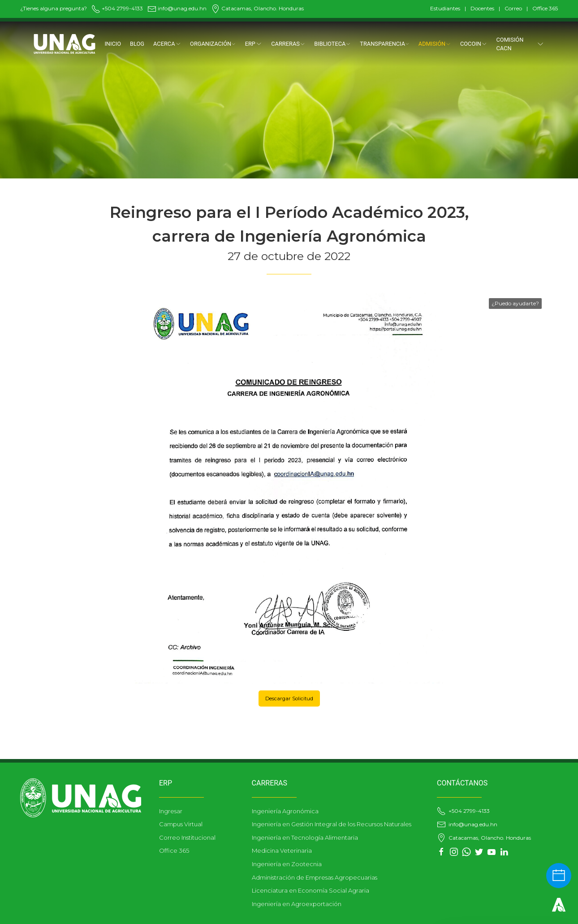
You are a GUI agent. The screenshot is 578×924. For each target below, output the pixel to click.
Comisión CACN (521, 44)
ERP (254, 44)
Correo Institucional (187, 837)
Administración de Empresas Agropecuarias (315, 877)
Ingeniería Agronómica (285, 811)
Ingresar (171, 811)
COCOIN (474, 44)
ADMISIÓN (435, 44)
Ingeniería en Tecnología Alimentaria (305, 837)
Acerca (167, 44)
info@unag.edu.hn (177, 8)
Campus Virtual (181, 824)
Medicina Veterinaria (282, 850)
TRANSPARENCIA (384, 44)
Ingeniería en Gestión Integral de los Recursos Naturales (332, 824)
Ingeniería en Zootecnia (287, 864)
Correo (513, 8)
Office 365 (545, 8)
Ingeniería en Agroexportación (297, 904)
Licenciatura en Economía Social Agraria (311, 890)
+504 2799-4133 (117, 8)
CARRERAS (288, 44)
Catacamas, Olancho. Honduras (257, 8)
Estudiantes (445, 8)
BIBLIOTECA (332, 44)
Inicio (113, 44)
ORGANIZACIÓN (213, 44)
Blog (137, 44)
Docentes (482, 8)
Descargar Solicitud (289, 698)
